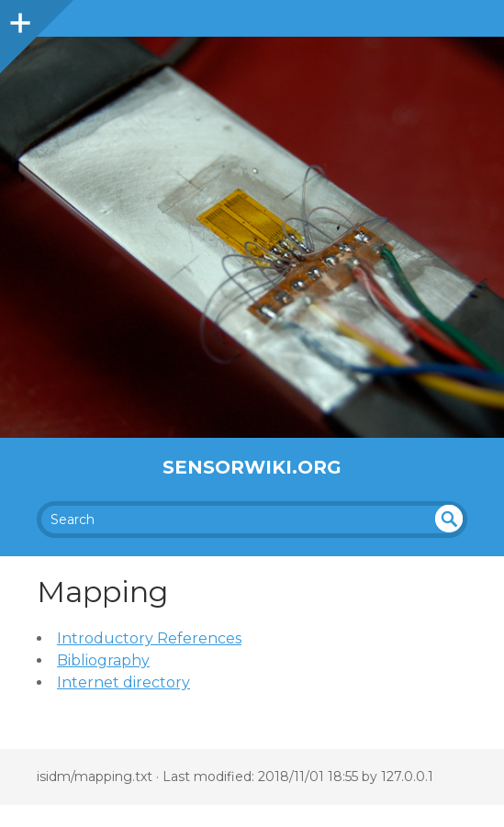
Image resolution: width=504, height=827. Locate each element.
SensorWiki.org (252, 467)
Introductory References (149, 638)
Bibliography (103, 660)
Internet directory (123, 682)
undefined (449, 519)
